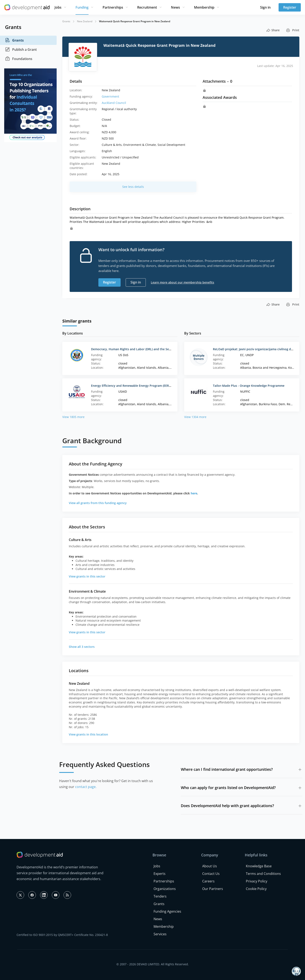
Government (110, 96)
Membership (204, 7)
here (194, 493)
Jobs (58, 7)
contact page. (86, 787)
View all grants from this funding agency (98, 503)
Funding (82, 7)
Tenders (160, 896)
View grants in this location (88, 734)
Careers (208, 881)
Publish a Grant (21, 50)
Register (290, 7)
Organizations (165, 889)
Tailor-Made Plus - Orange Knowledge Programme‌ (249, 386)
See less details (133, 187)
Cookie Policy (256, 889)
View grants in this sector (87, 576)
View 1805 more (73, 417)
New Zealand (85, 21)
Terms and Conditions (263, 874)
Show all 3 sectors (82, 647)
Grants (14, 40)
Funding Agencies (167, 911)
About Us (210, 866)
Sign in (265, 7)
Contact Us (211, 874)
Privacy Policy (257, 881)
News (175, 7)
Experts (160, 874)
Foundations (19, 59)
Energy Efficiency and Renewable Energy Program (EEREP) (132, 386)
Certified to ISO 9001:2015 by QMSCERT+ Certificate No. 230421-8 (62, 935)
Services (160, 934)
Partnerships (113, 7)
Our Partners (213, 889)
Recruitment (147, 7)
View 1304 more (195, 417)
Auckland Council (114, 103)
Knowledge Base (259, 866)
